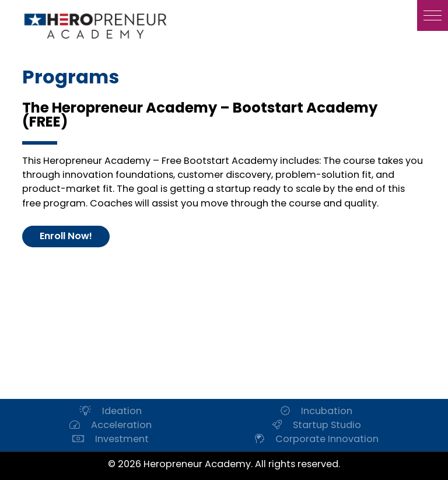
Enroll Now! (66, 236)
